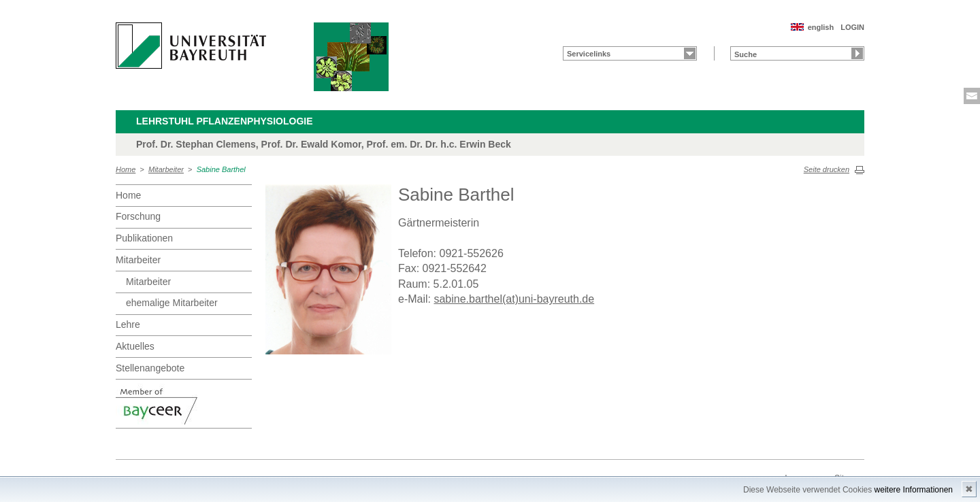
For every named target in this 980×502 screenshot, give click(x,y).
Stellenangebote (150, 368)
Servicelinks (589, 54)
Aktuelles (135, 346)
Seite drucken (827, 169)
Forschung (138, 216)
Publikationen (144, 238)
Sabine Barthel (221, 169)
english (821, 27)
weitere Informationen (914, 490)
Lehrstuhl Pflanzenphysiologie (225, 121)
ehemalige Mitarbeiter (172, 303)
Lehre (128, 324)
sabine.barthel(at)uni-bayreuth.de (514, 299)
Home (126, 169)
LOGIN (852, 27)
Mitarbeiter (166, 169)
